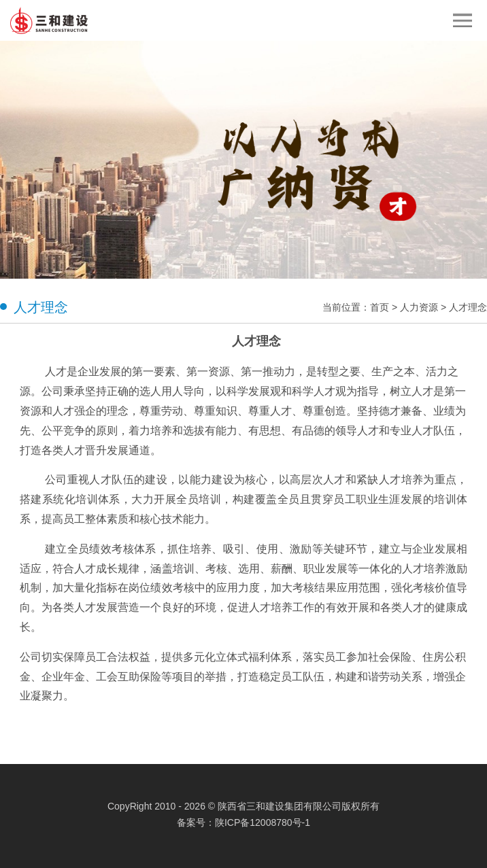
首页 (380, 307)
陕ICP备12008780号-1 (263, 822)
